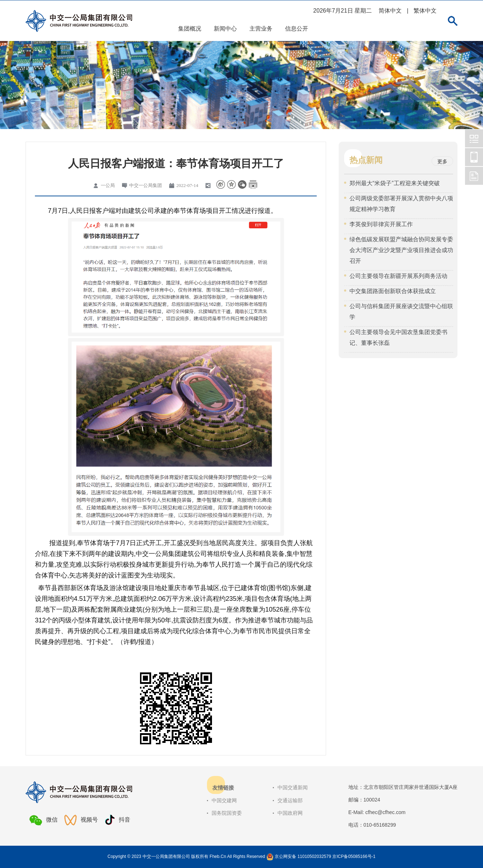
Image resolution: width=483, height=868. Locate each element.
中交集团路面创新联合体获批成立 (393, 291)
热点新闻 (366, 160)
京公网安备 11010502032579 (303, 856)
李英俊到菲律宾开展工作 (381, 224)
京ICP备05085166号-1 (354, 856)
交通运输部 (290, 800)
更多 (442, 161)
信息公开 (297, 29)
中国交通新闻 (293, 787)
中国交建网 (224, 800)
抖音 (117, 820)
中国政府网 (290, 813)
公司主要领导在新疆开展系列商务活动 (398, 276)
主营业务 (261, 29)
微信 (43, 820)
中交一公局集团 (474, 138)
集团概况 (190, 29)
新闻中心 (225, 29)
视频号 (81, 820)
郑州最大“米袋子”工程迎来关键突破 (395, 183)
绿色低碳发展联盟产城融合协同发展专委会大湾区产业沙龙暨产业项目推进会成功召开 (401, 250)
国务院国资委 (227, 813)
